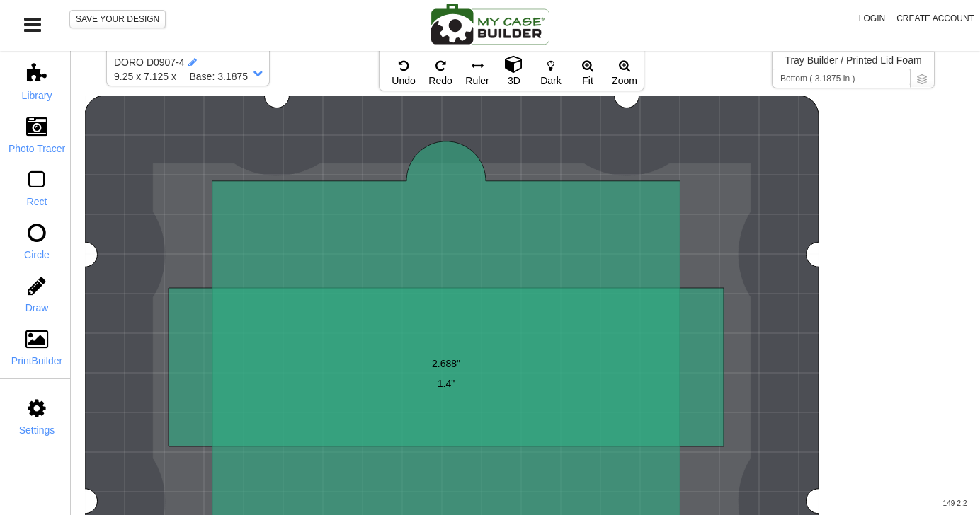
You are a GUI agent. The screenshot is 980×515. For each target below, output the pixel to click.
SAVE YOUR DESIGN (118, 19)
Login (872, 18)
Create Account (935, 18)
